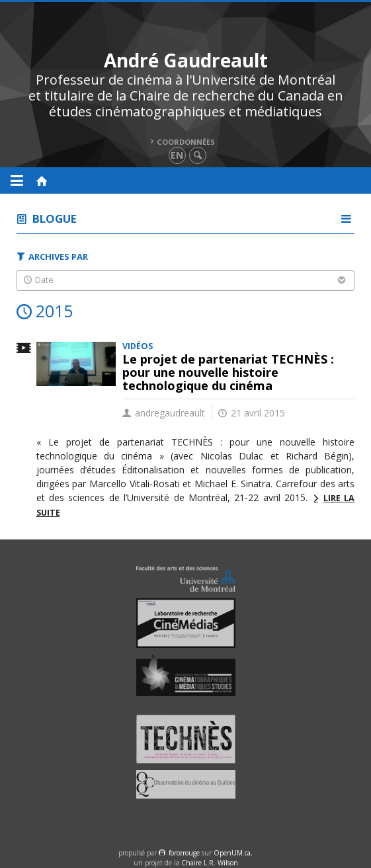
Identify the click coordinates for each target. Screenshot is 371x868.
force (184, 853)
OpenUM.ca (232, 853)
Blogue (55, 218)
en (177, 155)
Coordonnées (186, 142)
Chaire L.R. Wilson (210, 863)
